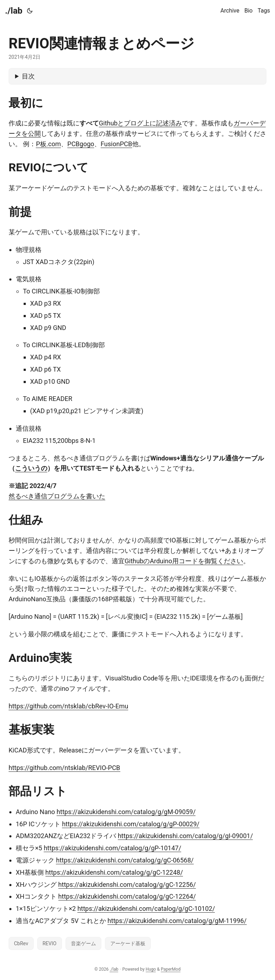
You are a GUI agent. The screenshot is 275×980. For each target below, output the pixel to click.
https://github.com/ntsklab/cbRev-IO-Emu (68, 706)
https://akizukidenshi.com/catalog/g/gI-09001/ (185, 836)
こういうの (31, 468)
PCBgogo (81, 144)
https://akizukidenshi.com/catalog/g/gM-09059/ (126, 812)
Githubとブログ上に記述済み (140, 123)
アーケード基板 (128, 943)
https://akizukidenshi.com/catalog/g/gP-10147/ (112, 848)
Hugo (151, 969)
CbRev (21, 943)
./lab (14, 11)
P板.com (48, 144)
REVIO (50, 943)
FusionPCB (116, 144)
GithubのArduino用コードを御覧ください (184, 561)
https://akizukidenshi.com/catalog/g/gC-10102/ (146, 909)
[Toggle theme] (30, 11)
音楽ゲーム (83, 943)
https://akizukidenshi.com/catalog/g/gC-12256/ (127, 885)
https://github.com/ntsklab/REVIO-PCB (64, 768)
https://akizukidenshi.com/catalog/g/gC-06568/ (125, 860)
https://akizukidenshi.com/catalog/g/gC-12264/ (127, 896)
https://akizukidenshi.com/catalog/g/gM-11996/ (177, 921)
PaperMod (171, 969)
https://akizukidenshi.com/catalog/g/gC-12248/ (114, 872)
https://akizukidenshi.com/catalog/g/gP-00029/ (131, 824)
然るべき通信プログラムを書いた (57, 496)
